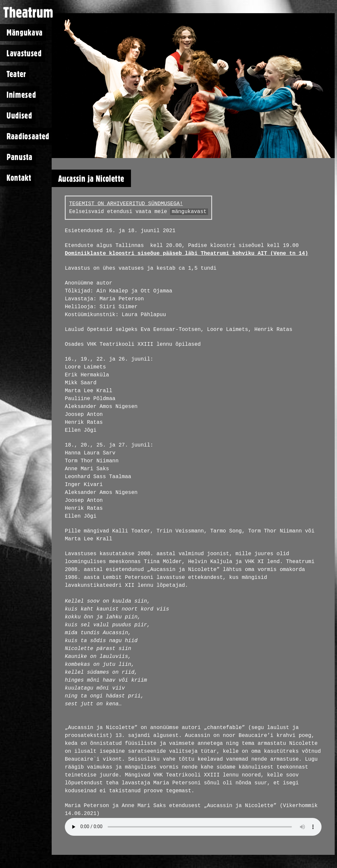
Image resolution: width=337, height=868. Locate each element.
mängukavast (189, 212)
